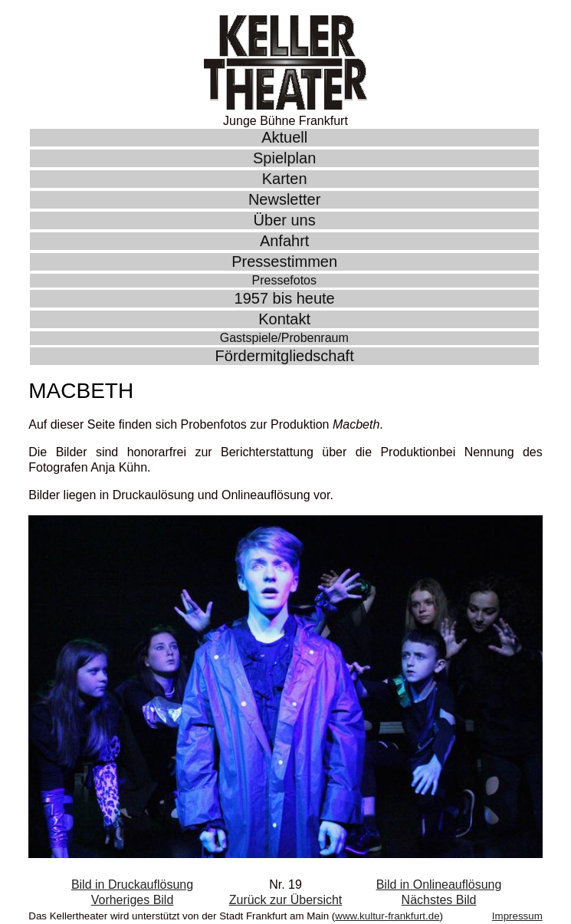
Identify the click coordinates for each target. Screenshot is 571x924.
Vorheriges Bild (133, 900)
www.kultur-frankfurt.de (387, 916)
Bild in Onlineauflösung (439, 885)
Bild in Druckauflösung (132, 885)
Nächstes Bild (439, 900)
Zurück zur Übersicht (286, 900)
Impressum (517, 916)
